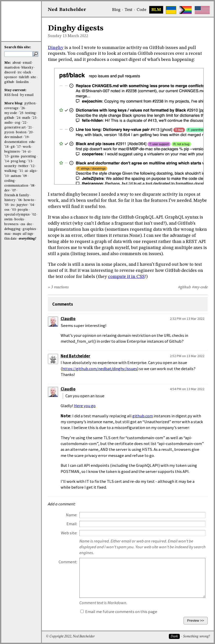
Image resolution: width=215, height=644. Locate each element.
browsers (11, 224)
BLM (156, 10)
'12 (32, 166)
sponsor (11, 77)
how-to (29, 200)
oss (7, 210)
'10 (6, 176)
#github (184, 287)
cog (17, 123)
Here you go (85, 406)
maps (17, 234)
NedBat (67, 10)
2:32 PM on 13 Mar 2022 (187, 319)
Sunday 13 (57, 36)
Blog (116, 10)
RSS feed (11, 95)
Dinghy (56, 48)
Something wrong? (196, 637)
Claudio (68, 319)
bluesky (28, 68)
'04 (32, 205)
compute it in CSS (126, 277)
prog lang (18, 161)
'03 (14, 210)
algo (33, 171)
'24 (18, 118)
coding (10, 181)
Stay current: (15, 90)
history (10, 200)
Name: (72, 515)
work (27, 147)
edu (32, 142)
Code (141, 10)
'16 (24, 152)
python (30, 103)
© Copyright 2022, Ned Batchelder (70, 637)
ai (26, 171)
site (33, 77)
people (23, 210)
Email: (72, 524)
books (19, 219)
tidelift (24, 77)
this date (11, 239)
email (27, 63)
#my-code (200, 287)
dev (7, 191)
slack (27, 72)
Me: (8, 63)
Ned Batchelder (75, 356)
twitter (23, 166)
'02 (34, 215)
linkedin (22, 82)
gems (15, 156)
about (17, 63)
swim (8, 219)
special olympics (17, 215)
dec (29, 224)
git (13, 147)
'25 (21, 113)
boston (21, 132)
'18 (6, 147)
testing (31, 113)
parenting (28, 156)
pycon (9, 132)
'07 (14, 191)
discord (10, 72)
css (23, 224)
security (10, 166)
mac (7, 234)
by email (27, 95)
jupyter (22, 205)
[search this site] (19, 54)
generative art (15, 128)
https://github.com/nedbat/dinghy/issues (100, 369)
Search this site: (18, 47)
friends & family (17, 195)
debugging (12, 229)
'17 (19, 147)
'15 (6, 156)
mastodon (12, 68)
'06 (20, 200)
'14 (6, 161)
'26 (23, 108)
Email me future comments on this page (119, 612)
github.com (143, 416)
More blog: (14, 103)
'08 (32, 186)
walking (11, 171)
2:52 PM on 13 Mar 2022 (187, 356)
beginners (12, 152)
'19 (26, 137)
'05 (6, 205)
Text (128, 10)
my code (11, 113)
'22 (24, 123)
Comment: (68, 562)
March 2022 (78, 36)
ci (29, 152)
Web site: (69, 533)
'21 (30, 128)
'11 (21, 171)
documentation (16, 142)
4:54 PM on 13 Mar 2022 (187, 389)
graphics (29, 229)
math (26, 118)
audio (8, 123)
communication (16, 186)
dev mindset (13, 137)
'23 (34, 118)
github (9, 82)
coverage (11, 108)
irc (20, 72)
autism (16, 176)
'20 (30, 132)
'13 (30, 161)
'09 (25, 176)
